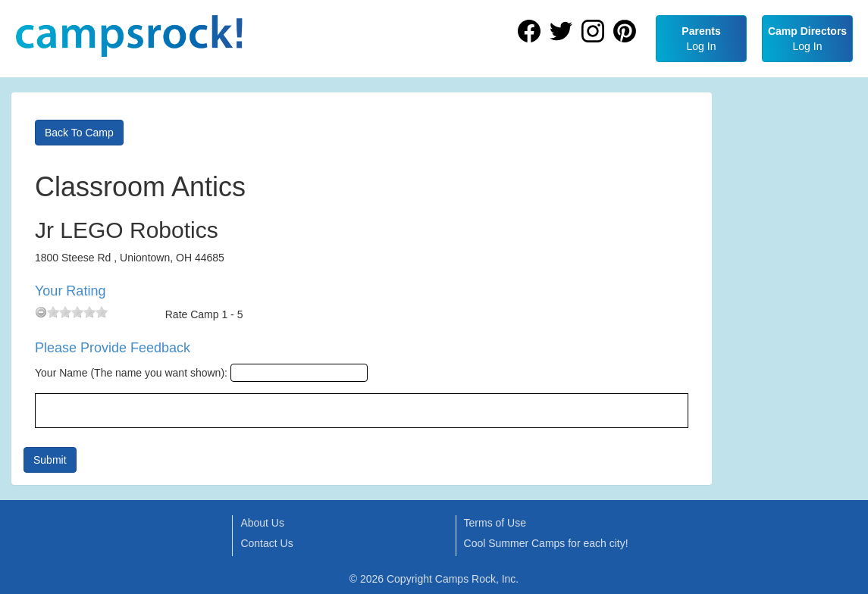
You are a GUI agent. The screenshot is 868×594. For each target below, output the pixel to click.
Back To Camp (79, 133)
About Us (262, 523)
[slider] (77, 312)
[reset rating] (41, 312)
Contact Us (266, 543)
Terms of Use (495, 523)
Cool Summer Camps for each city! (546, 543)
